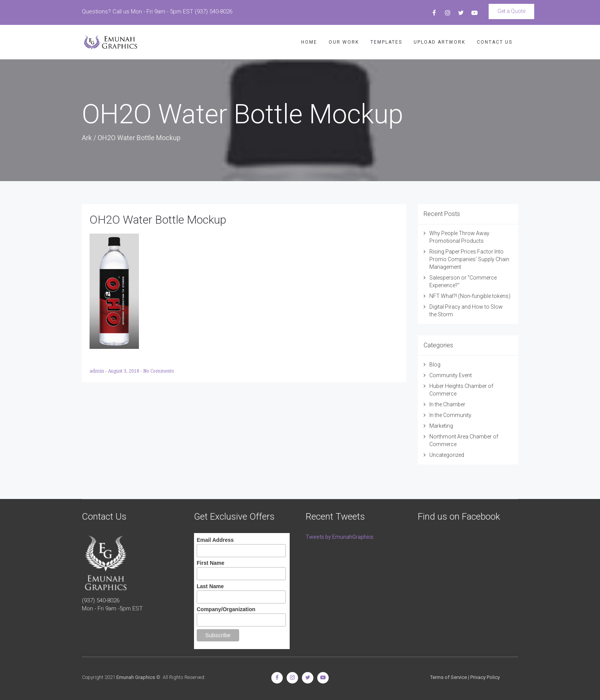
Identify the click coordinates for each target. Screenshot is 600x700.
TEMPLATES (386, 42)
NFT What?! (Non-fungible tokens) (470, 296)
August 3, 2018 (124, 371)
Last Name (210, 586)
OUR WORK (344, 42)
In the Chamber (447, 404)
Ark (87, 138)
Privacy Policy (485, 677)
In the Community (450, 415)
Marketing (441, 426)
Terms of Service (448, 677)
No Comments (158, 371)
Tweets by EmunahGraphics (340, 537)
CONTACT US (495, 42)
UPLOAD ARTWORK (439, 42)
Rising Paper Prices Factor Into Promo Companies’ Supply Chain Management (469, 259)
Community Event (451, 375)
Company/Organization (226, 609)
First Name (210, 563)
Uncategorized (447, 455)
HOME (309, 42)
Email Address (215, 540)
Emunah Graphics (136, 677)
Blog (435, 365)
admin (97, 371)
